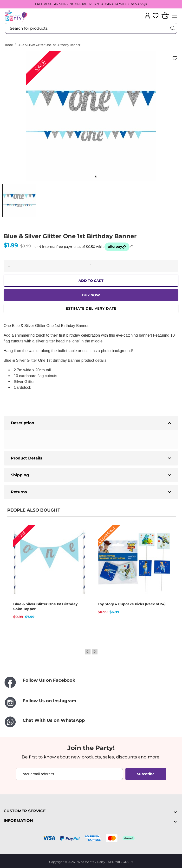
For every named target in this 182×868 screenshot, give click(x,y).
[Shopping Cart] (165, 16)
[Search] (172, 28)
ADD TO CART (91, 281)
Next (95, 652)
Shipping (92, 475)
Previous (88, 652)
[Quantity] (91, 266)
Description (92, 423)
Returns (92, 492)
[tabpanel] (91, 116)
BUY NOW (91, 295)
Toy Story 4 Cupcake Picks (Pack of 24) (132, 604)
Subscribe (146, 774)
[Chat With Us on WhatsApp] (91, 722)
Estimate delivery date (91, 308)
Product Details (92, 458)
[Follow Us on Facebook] (91, 683)
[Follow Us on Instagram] (91, 703)
